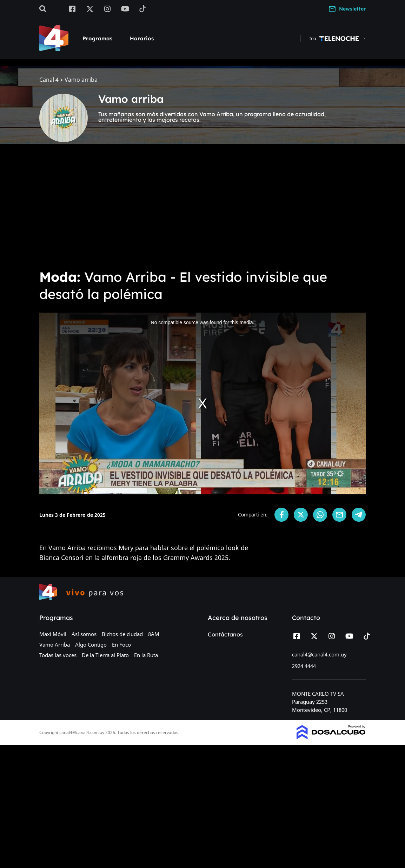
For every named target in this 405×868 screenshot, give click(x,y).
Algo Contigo (91, 645)
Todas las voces (58, 655)
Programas (97, 38)
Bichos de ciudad (122, 634)
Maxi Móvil (53, 634)
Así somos (84, 634)
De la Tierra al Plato (105, 655)
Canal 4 (49, 80)
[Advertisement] (202, 211)
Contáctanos (225, 634)
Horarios (142, 38)
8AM (154, 634)
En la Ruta (146, 655)
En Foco (121, 645)
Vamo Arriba (55, 645)
